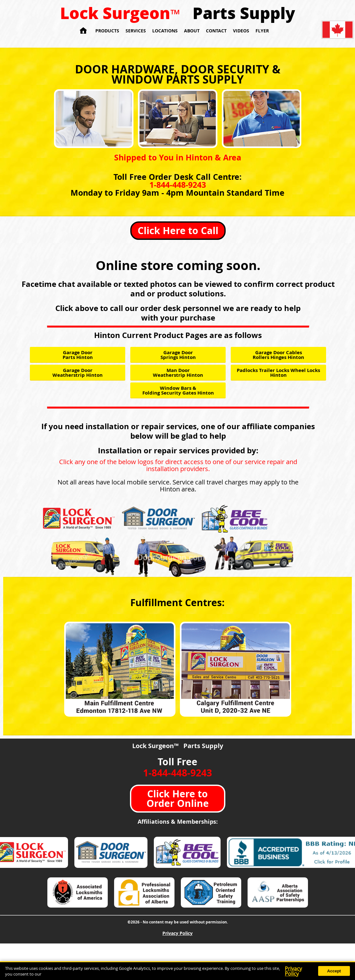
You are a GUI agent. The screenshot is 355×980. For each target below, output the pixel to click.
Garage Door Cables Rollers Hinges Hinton (278, 355)
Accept (334, 971)
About (192, 31)
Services (136, 31)
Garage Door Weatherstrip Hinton (78, 373)
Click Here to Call (178, 230)
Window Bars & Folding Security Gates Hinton (178, 390)
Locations (165, 31)
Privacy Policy (177, 933)
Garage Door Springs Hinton (178, 355)
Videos (241, 31)
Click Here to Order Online (178, 798)
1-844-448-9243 (178, 185)
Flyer (262, 31)
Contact (216, 31)
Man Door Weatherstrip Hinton (178, 373)
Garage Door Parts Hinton (78, 355)
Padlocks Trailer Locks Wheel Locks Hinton (278, 373)
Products (107, 31)
